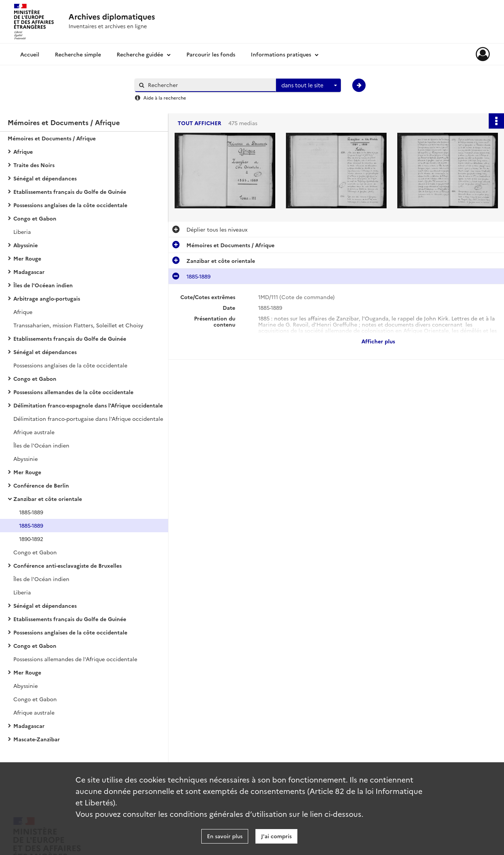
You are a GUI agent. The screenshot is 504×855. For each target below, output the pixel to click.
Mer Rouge (27, 258)
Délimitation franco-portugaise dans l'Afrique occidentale (88, 419)
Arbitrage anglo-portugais (47, 298)
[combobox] (308, 85)
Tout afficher (199, 123)
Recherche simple (78, 54)
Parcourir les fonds (211, 54)
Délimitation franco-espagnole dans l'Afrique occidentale (88, 405)
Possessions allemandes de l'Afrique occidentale (75, 659)
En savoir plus (225, 836)
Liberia (22, 232)
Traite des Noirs (34, 165)
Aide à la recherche (165, 97)
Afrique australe (34, 432)
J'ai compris (276, 836)
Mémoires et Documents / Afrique (52, 138)
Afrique (23, 151)
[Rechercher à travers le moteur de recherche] (209, 85)
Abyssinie (26, 245)
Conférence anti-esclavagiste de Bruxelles (67, 565)
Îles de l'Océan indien (41, 445)
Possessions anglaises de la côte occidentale (70, 205)
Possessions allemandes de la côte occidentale (73, 392)
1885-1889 (31, 512)
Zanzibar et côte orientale (48, 499)
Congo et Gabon (35, 218)
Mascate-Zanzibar (37, 739)
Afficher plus (378, 341)
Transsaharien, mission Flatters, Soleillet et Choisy (78, 325)
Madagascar (29, 272)
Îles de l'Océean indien (43, 285)
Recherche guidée (140, 54)
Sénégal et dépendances (45, 178)
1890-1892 (31, 539)
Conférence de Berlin (41, 485)
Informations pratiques (281, 54)
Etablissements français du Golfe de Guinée (70, 192)
